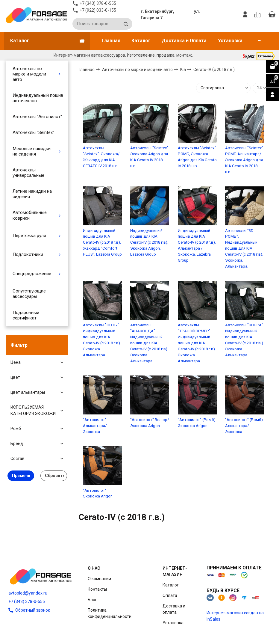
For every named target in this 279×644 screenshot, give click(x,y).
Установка (230, 41)
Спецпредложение (32, 274)
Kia (184, 70)
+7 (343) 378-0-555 (27, 601)
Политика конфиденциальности (110, 613)
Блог (92, 600)
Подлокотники (28, 254)
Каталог (141, 41)
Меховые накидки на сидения (32, 151)
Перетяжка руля (29, 236)
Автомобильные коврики (30, 215)
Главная (111, 41)
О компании (99, 579)
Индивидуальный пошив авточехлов (38, 98)
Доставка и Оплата (184, 41)
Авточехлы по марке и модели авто (29, 74)
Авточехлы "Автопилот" (37, 117)
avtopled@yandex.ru (28, 593)
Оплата (170, 595)
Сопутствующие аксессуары (29, 294)
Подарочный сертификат (26, 315)
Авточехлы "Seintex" (34, 132)
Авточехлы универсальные (28, 173)
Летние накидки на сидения (32, 194)
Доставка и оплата (174, 609)
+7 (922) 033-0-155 (98, 10)
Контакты (97, 589)
